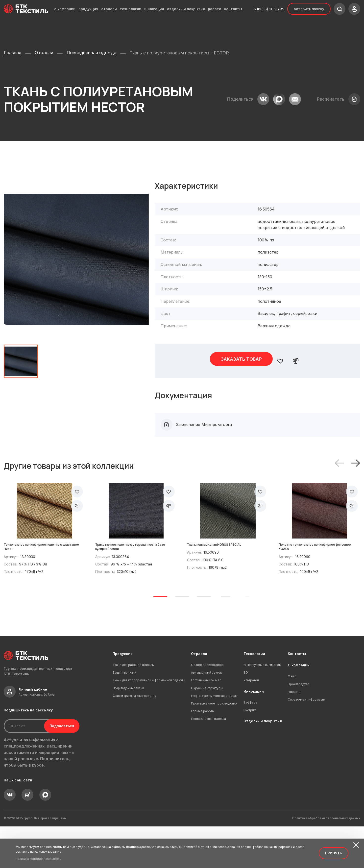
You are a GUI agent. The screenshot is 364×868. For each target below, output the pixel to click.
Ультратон (251, 722)
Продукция (123, 695)
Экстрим (250, 752)
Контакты (297, 695)
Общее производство (207, 706)
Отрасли (44, 53)
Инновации (254, 733)
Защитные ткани (124, 714)
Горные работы (203, 753)
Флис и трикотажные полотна (134, 737)
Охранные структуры (207, 729)
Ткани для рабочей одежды (133, 706)
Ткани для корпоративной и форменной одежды (149, 722)
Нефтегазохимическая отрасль (214, 737)
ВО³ (246, 714)
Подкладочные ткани (128, 729)
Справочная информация (307, 741)
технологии (131, 9)
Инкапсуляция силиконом (262, 706)
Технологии (254, 695)
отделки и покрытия (186, 9)
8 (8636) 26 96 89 (269, 9)
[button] (355, 459)
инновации (154, 9)
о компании (65, 9)
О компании (299, 707)
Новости (294, 733)
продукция (88, 9)
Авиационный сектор (207, 714)
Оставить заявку (309, 9)
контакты (233, 9)
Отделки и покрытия (263, 762)
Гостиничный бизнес (206, 722)
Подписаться (56, 767)
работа (215, 9)
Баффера (250, 744)
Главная (12, 53)
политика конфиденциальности (39, 859)
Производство (299, 725)
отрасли (109, 9)
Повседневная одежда (91, 53)
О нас (292, 718)
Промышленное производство (214, 745)
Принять (334, 853)
